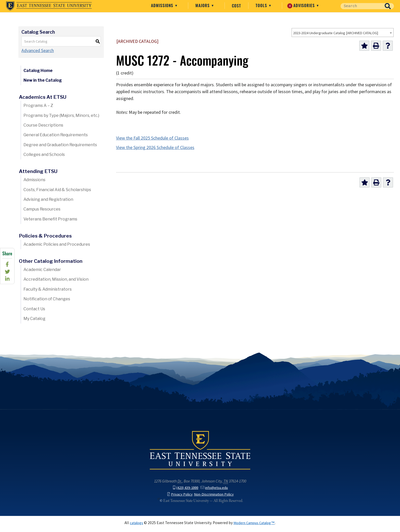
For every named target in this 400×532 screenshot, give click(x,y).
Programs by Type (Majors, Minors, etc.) (61, 115)
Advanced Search (38, 51)
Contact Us (34, 309)
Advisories (333, 5)
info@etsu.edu (216, 490)
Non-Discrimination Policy (215, 497)
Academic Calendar (42, 270)
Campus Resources (42, 209)
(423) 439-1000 (185, 490)
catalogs (134, 525)
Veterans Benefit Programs (50, 219)
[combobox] (343, 33)
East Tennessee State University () (49, 6)
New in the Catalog (43, 80)
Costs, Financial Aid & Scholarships (57, 190)
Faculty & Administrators (48, 289)
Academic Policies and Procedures (57, 244)
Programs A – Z (38, 106)
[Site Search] (371, 6)
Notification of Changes (47, 299)
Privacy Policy (177, 497)
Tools (294, 5)
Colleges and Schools (44, 154)
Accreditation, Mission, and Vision (56, 279)
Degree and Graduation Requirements (60, 145)
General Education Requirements (56, 135)
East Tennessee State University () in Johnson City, (200, 453)
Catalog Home (38, 71)
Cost (268, 5)
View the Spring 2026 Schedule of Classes (155, 147)
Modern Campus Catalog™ (255, 525)
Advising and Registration (48, 199)
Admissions (194, 5)
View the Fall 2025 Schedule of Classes (152, 138)
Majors (235, 5)
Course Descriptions (43, 125)
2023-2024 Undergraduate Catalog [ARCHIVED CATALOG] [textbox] (336, 33)
